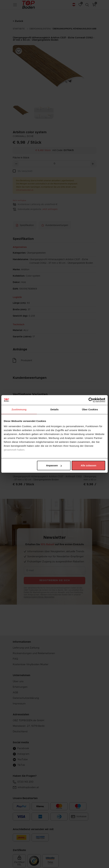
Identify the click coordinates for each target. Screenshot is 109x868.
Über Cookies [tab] (90, 409)
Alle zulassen (88, 465)
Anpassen (54, 465)
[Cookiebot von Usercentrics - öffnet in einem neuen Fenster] (91, 400)
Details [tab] (54, 409)
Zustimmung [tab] (19, 409)
